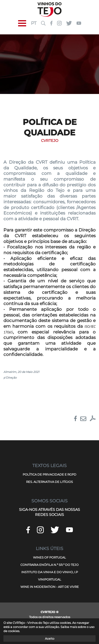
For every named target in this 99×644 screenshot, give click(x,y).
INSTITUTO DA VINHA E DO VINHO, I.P (50, 572)
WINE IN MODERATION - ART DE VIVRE (50, 587)
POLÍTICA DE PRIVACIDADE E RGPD (49, 474)
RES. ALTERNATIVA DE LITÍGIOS (49, 482)
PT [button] (34, 23)
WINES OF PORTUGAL (49, 557)
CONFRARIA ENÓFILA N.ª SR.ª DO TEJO (49, 565)
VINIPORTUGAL (50, 579)
